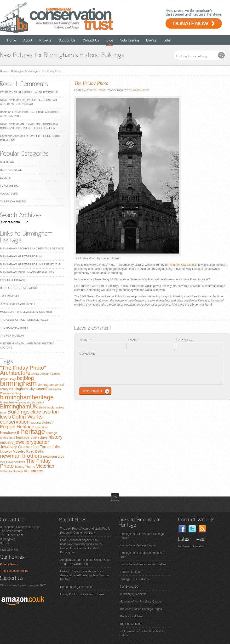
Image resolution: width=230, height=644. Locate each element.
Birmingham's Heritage (25, 71)
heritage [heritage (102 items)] (33, 432)
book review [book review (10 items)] (56, 407)
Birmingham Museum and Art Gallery (27, 272)
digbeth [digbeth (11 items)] (47, 422)
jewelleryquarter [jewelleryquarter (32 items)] (32, 442)
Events (151, 40)
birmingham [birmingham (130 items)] (18, 383)
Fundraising (9, 186)
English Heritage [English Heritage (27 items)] (17, 427)
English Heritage (13, 280)
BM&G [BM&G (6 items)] (42, 408)
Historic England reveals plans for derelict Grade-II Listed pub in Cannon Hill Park (84, 575)
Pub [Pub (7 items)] (2, 462)
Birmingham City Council (181, 265)
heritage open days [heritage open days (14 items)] (32, 437)
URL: (185, 340)
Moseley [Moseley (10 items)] (6, 452)
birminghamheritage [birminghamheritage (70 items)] (27, 397)
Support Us (67, 40)
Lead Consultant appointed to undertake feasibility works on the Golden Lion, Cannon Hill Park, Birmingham (81, 546)
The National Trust (14, 328)
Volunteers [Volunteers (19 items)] (34, 471)
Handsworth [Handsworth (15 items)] (10, 433)
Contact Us (91, 40)
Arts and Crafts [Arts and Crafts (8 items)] (50, 374)
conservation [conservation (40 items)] (15, 422)
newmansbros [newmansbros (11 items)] (54, 456)
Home (12, 40)
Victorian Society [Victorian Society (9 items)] (11, 471)
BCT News (7, 162)
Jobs (167, 40)
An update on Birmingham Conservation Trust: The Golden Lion (86, 562)
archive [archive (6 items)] (35, 374)
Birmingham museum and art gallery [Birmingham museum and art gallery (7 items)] (22, 402)
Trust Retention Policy (14, 571)
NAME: (85, 340)
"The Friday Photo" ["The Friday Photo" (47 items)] (23, 368)
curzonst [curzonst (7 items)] (36, 423)
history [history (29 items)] (55, 437)
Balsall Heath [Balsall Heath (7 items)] (8, 379)
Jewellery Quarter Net (18, 304)
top (115, 497)
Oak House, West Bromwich (38, 92)
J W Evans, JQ (9, 296)
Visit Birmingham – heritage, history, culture (142, 633)
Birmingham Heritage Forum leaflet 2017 (30, 264)
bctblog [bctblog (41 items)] (25, 378)
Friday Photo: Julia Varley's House (82, 594)
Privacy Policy (9, 564)
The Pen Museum (12, 336)
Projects (45, 40)
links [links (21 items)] (56, 447)
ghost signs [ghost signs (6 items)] (41, 427)
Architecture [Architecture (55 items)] (15, 373)
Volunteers (9, 194)
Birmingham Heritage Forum (21, 256)
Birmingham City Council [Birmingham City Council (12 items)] (28, 389)
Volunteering (130, 40)
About (28, 40)
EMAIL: (134, 340)
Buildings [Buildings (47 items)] (19, 412)
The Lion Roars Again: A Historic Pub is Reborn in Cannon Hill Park (85, 531)
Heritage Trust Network (18, 288)
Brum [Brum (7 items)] (3, 413)
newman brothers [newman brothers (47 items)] (21, 456)
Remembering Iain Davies (77, 587)
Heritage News (11, 170)
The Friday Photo (13, 201)
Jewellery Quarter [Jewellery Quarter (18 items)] (16, 447)
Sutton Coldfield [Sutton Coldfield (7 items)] (15, 462)
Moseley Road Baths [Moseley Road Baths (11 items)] (28, 451)
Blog (110, 40)
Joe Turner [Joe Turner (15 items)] (42, 447)
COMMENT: (87, 354)
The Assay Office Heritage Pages (24, 320)
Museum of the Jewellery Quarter (26, 312)
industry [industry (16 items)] (7, 442)
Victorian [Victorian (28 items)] (45, 466)
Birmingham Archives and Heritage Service (32, 248)
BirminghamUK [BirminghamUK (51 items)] (19, 407)
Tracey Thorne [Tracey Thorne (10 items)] (25, 467)
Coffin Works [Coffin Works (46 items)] (27, 417)
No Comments (141, 90)
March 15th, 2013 (93, 90)
